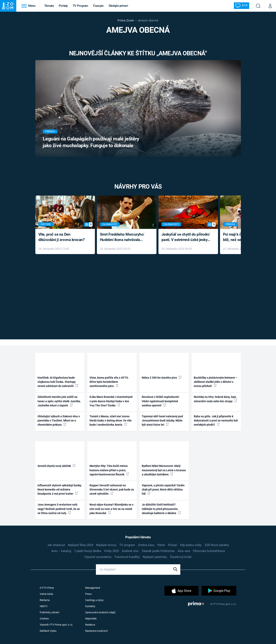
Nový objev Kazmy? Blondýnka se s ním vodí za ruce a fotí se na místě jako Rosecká (111, 509)
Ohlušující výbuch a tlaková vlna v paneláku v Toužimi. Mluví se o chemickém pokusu (59, 421)
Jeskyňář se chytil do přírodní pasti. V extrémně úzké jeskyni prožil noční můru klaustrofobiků (186, 237)
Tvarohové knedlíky (127, 557)
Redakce (90, 625)
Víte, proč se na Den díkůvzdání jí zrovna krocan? (61, 237)
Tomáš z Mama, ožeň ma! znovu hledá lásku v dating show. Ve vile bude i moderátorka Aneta (111, 421)
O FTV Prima (47, 588)
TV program (127, 545)
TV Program (80, 6)
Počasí (173, 545)
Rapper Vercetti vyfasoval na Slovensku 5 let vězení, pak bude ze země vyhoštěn (112, 490)
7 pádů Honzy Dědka (88, 551)
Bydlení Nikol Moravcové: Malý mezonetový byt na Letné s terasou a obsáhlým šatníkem (164, 470)
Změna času (146, 545)
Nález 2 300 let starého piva (162, 377)
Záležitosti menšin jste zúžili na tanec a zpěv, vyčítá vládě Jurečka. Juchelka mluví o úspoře (59, 401)
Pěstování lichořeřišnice (209, 551)
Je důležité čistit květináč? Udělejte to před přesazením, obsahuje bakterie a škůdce (161, 509)
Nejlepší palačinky (155, 557)
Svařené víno (130, 551)
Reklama (45, 600)
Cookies (44, 619)
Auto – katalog (61, 551)
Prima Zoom (126, 20)
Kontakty (90, 606)
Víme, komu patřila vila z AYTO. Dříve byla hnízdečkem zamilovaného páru (109, 382)
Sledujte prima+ (118, 6)
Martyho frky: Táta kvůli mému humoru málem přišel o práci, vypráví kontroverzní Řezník (109, 470)
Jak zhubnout (56, 545)
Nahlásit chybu (48, 631)
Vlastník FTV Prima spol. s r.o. (56, 625)
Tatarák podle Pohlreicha (158, 551)
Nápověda (91, 619)
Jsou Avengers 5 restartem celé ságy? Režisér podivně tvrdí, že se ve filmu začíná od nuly (59, 509)
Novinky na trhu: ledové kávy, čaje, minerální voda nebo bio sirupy (215, 399)
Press (88, 594)
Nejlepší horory (106, 545)
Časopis (98, 6)
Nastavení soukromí (96, 631)
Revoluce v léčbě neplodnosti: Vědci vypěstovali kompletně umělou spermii (161, 401)
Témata (49, 6)
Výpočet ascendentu (98, 557)
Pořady (63, 6)
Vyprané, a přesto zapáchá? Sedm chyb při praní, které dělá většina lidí (163, 490)
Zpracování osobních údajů (100, 612)
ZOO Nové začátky (217, 545)
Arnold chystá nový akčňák (56, 466)
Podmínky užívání (49, 612)
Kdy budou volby (191, 545)
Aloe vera (184, 551)
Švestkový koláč (181, 557)
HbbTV (44, 606)
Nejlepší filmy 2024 (81, 545)
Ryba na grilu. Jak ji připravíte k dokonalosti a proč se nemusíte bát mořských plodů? (216, 421)
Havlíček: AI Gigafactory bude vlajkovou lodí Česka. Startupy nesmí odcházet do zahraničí (58, 382)
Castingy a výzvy (94, 600)
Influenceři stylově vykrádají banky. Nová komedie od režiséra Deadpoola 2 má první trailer (60, 490)
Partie (161, 545)
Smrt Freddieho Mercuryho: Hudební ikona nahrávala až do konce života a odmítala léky (124, 237)
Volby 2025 (111, 551)
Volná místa (46, 594)
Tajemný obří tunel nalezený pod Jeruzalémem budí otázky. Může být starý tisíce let (162, 421)
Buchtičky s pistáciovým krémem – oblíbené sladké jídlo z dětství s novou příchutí (216, 382)
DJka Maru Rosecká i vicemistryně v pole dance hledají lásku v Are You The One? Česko (111, 401)
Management (93, 588)
